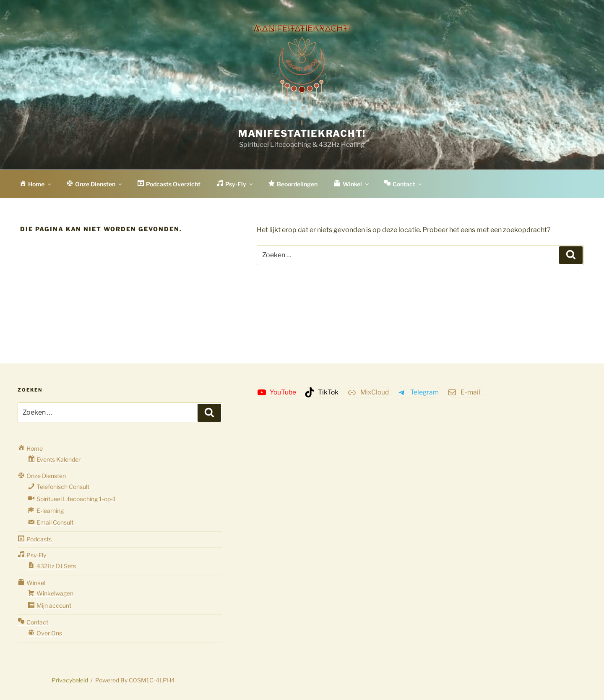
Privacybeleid (70, 680)
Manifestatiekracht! (302, 133)
